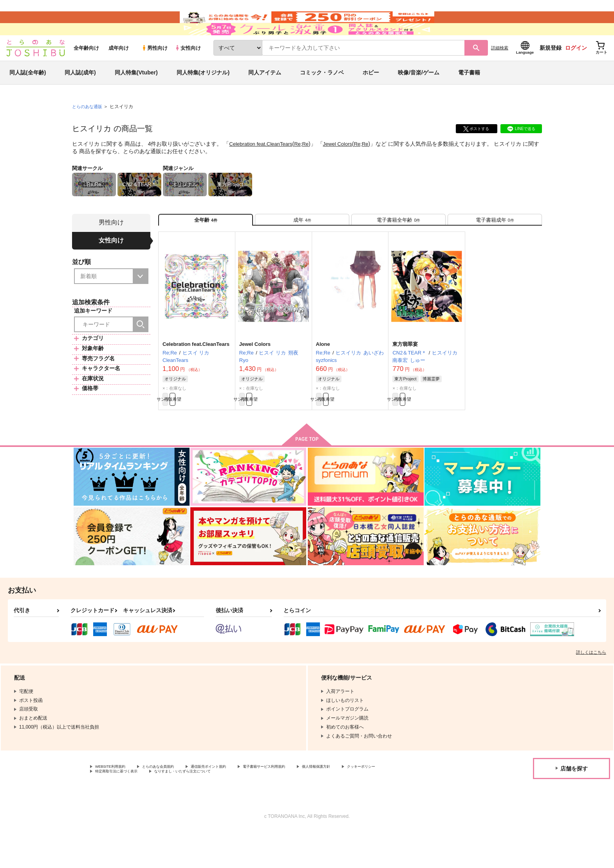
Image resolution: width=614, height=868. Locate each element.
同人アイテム (265, 96)
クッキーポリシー (114, 808)
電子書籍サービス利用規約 (303, 801)
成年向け (119, 71)
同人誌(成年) (80, 96)
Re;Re (307, 167)
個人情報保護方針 (367, 801)
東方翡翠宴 (405, 374)
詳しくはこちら (591, 686)
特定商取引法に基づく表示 (178, 808)
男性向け (154, 71)
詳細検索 (500, 71)
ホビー (371, 96)
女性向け (188, 71)
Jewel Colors (345, 167)
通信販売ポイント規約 (235, 801)
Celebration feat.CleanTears (263, 167)
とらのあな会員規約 (173, 801)
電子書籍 (469, 96)
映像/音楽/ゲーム (419, 96)
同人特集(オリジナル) (203, 96)
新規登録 (551, 71)
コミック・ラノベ (322, 96)
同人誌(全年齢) (28, 96)
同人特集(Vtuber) (136, 96)
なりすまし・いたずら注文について (260, 808)
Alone (323, 374)
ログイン (576, 71)
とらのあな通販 (88, 130)
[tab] (302, 246)
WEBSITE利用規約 (115, 801)
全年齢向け (86, 71)
